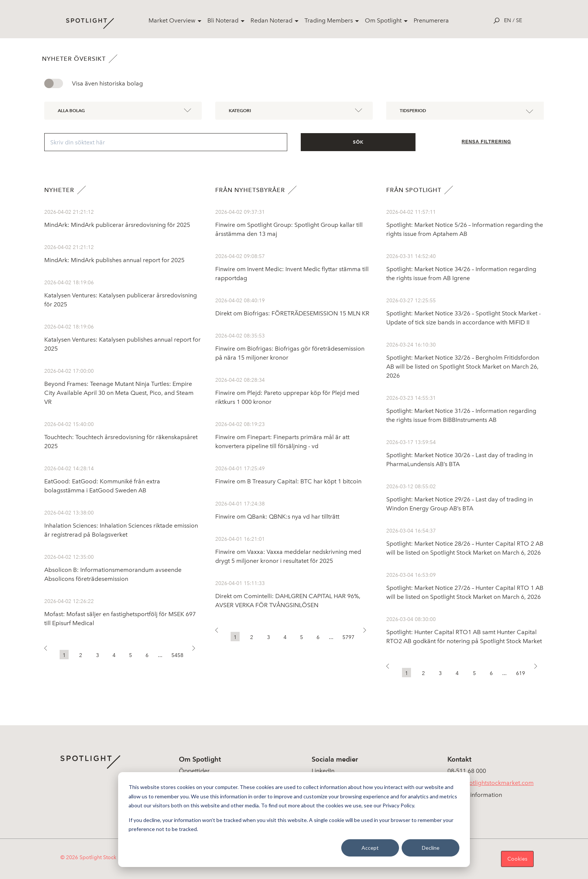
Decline (431, 848)
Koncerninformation (475, 795)
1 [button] (64, 655)
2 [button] (81, 655)
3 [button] (97, 655)
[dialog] (294, 820)
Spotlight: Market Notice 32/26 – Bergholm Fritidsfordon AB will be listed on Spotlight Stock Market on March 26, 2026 (463, 367)
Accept (370, 848)
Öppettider (194, 771)
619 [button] (520, 673)
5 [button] (130, 655)
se (519, 20)
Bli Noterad (223, 20)
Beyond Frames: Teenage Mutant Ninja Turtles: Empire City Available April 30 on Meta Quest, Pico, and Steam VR (119, 393)
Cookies (517, 859)
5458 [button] (177, 655)
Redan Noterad (271, 20)
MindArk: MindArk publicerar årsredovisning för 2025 (117, 225)
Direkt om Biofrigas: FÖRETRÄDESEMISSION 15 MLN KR (292, 313)
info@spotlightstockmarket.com (490, 783)
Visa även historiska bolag (107, 83)
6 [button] (147, 655)
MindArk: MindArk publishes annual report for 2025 (114, 260)
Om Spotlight (383, 20)
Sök (358, 142)
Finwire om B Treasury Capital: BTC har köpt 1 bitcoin (288, 481)
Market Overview (172, 20)
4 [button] (114, 655)
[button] (49, 650)
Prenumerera (431, 20)
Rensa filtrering (486, 142)
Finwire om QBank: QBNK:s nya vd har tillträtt (277, 517)
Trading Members (329, 20)
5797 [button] (348, 637)
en (508, 20)
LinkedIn (323, 771)
